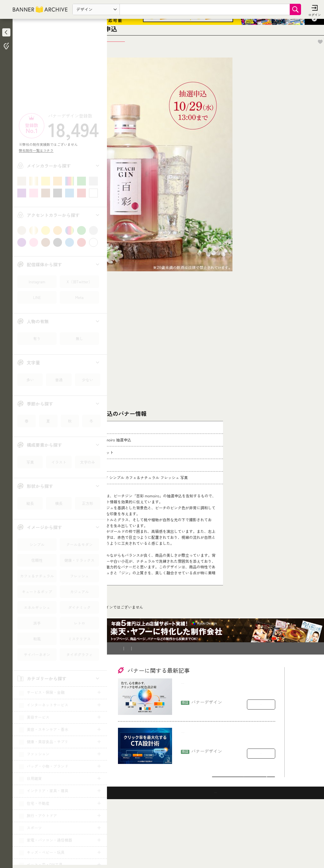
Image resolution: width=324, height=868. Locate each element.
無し (79, 338)
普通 (59, 380)
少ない (87, 380)
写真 (30, 462)
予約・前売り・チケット (154, 671)
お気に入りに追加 (302, 65)
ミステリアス (79, 639)
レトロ (79, 623)
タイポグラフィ (79, 654)
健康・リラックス (79, 560)
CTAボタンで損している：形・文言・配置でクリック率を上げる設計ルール (226, 798)
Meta (79, 297)
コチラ (159, 631)
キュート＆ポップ (37, 592)
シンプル (37, 544)
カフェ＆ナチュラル (37, 576)
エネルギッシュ (37, 607)
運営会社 (212, 708)
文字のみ (87, 462)
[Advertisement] (60, 68)
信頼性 (37, 560)
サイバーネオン (37, 654)
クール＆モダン (79, 544)
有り (37, 338)
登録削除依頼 (184, 708)
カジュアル (79, 592)
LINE (37, 297)
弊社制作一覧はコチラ (38, 150)
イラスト (59, 462)
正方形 (87, 503)
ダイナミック (79, 607)
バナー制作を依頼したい (142, 708)
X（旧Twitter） (79, 282)
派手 (37, 623)
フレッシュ (79, 576)
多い (30, 380)
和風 (37, 639)
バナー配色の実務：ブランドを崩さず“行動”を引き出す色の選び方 (224, 749)
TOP (123, 671)
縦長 (30, 503)
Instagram (37, 282)
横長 (59, 503)
